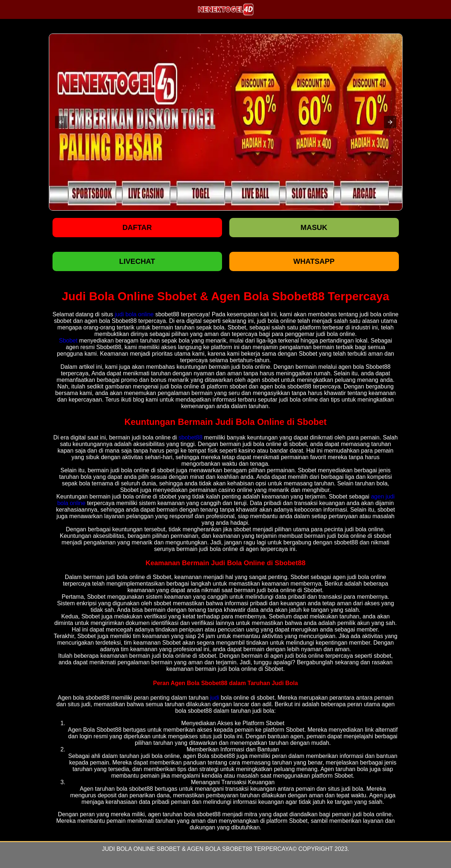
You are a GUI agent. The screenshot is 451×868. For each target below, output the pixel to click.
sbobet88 (191, 437)
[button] (61, 122)
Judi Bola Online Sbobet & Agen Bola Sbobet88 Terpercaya (197, 849)
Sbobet (68, 341)
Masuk (314, 227)
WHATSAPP (314, 261)
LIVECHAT (137, 261)
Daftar (137, 227)
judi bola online (134, 314)
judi (215, 698)
